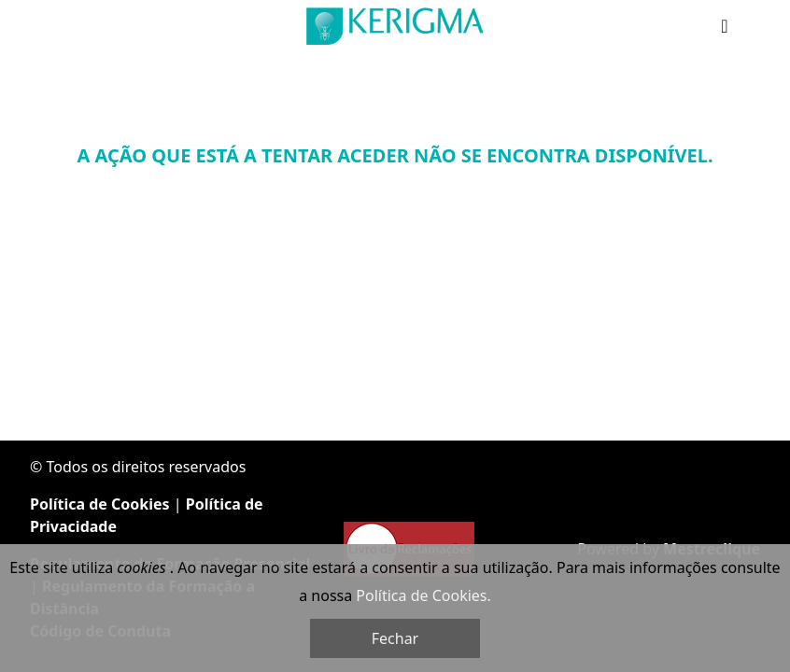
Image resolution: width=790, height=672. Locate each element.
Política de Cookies (100, 504)
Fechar (395, 638)
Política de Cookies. (423, 595)
